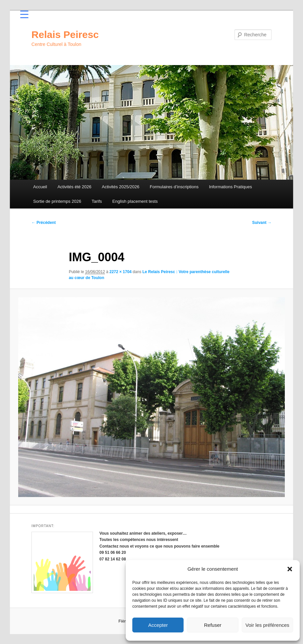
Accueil (40, 187)
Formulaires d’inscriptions (174, 187)
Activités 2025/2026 (121, 187)
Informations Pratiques (231, 187)
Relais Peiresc (65, 35)
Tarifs (97, 201)
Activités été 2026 (75, 187)
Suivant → (262, 223)
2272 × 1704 (121, 272)
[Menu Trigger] (24, 14)
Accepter (158, 625)
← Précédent (43, 223)
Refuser (213, 625)
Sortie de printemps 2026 (57, 201)
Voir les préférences (267, 625)
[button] (290, 569)
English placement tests (135, 201)
